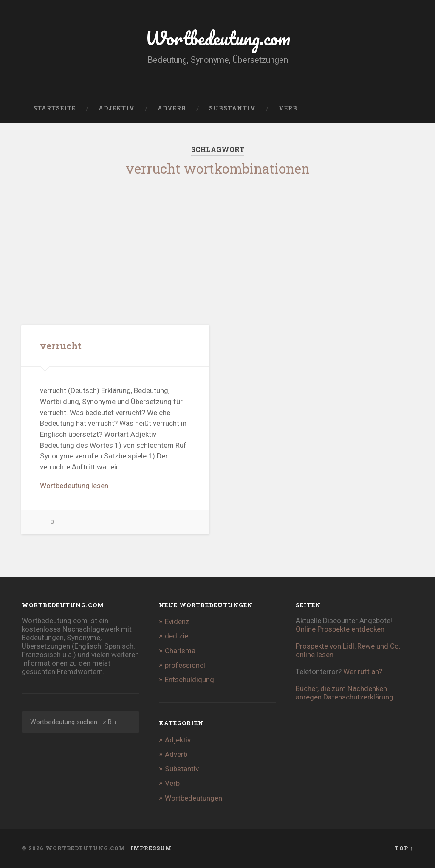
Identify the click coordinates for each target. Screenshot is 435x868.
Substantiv (232, 108)
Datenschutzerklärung (358, 697)
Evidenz (177, 621)
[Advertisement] (217, 244)
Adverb (172, 108)
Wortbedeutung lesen (74, 486)
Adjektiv (117, 108)
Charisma (180, 651)
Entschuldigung (189, 680)
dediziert (179, 636)
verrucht (61, 346)
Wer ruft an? (363, 671)
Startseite (54, 108)
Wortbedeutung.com (218, 38)
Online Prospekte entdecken (340, 629)
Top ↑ (404, 848)
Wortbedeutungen (193, 798)
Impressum (151, 848)
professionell (186, 665)
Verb (288, 108)
